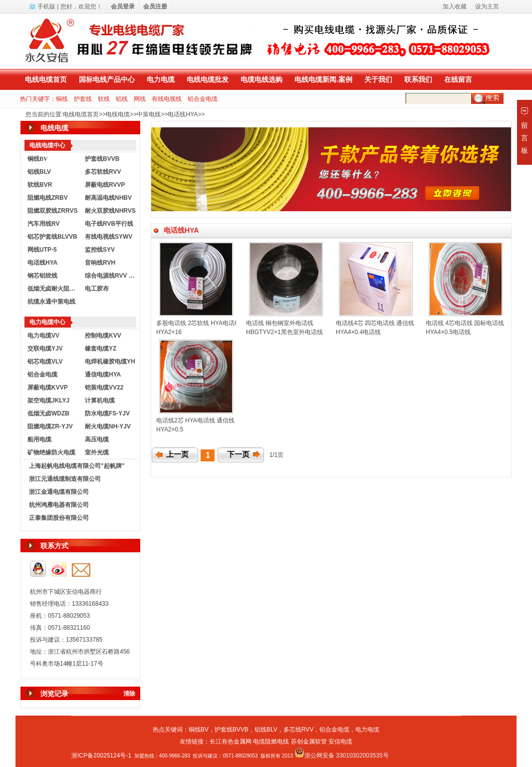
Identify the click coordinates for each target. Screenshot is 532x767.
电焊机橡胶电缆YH (110, 362)
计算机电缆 (100, 400)
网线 (140, 99)
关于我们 (378, 79)
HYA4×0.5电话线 (448, 332)
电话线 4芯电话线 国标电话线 (465, 323)
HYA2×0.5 (170, 429)
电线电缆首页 (46, 79)
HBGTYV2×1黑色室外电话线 (284, 332)
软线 (104, 99)
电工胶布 (97, 289)
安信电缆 (340, 742)
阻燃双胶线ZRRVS (52, 211)
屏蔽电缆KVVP (48, 387)
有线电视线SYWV (109, 237)
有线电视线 (167, 99)
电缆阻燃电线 (271, 742)
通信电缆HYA (103, 375)
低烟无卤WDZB (48, 413)
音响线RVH (100, 263)
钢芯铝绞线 (42, 276)
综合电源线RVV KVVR (111, 276)
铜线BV (199, 730)
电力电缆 (161, 79)
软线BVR (40, 185)
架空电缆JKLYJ (48, 400)
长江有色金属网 (231, 742)
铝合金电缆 (203, 99)
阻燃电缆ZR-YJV (50, 426)
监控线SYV (100, 250)
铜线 (62, 99)
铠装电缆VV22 (104, 387)
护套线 (83, 99)
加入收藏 (455, 6)
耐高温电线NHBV (108, 198)
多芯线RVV (298, 730)
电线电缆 (118, 114)
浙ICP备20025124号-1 (101, 756)
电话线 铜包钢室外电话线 (280, 323)
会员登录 (123, 6)
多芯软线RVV (103, 172)
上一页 (177, 454)
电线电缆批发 (208, 79)
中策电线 (149, 114)
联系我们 (418, 79)
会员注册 (155, 6)
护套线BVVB (102, 159)
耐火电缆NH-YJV (108, 426)
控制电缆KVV (103, 336)
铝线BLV (39, 172)
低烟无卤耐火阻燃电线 (54, 289)
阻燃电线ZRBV (48, 198)
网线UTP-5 (42, 250)
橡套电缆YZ (101, 349)
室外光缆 (97, 452)
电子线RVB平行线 (109, 224)
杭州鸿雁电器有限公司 (59, 505)
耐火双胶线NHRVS (110, 211)
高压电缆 (97, 439)
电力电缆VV (43, 336)
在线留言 (458, 79)
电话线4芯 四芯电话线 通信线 (375, 323)
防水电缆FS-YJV (107, 413)
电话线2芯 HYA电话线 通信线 (195, 420)
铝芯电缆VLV (45, 362)
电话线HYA (183, 114)
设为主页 (487, 6)
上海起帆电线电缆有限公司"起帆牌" (77, 466)
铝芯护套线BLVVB (52, 237)
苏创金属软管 (309, 742)
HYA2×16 (169, 332)
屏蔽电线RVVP (105, 185)
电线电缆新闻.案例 (323, 79)
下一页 (238, 454)
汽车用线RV (43, 224)
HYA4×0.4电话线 (358, 332)
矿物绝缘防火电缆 (51, 452)
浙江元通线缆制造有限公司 (65, 479)
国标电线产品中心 (107, 79)
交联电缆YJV (45, 349)
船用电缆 (39, 439)
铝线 (122, 99)
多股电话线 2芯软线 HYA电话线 (198, 323)
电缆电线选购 (262, 79)
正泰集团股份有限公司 (59, 518)
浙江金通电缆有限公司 (59, 492)
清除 (129, 694)
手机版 (46, 6)
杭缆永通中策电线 (51, 302)
